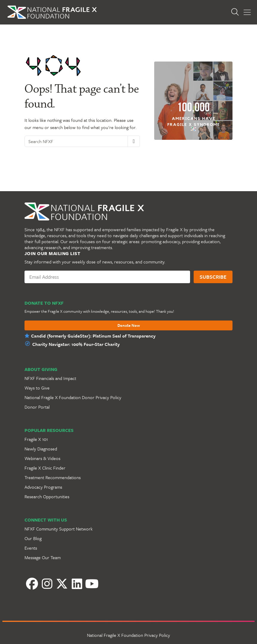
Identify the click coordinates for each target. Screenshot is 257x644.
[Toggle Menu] (247, 12)
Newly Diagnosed (41, 449)
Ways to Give (37, 388)
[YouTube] (92, 584)
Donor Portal (37, 407)
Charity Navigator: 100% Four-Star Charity (76, 344)
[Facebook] (32, 584)
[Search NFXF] (76, 141)
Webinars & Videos (42, 458)
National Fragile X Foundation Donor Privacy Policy (73, 397)
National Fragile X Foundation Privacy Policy (128, 635)
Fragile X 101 (36, 439)
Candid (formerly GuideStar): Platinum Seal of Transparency (93, 336)
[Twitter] (62, 584)
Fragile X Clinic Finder (45, 468)
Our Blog (33, 538)
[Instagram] (47, 584)
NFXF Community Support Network (59, 529)
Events (31, 548)
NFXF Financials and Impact (50, 378)
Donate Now (129, 326)
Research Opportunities (47, 496)
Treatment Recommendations (53, 477)
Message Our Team (43, 557)
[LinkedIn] (77, 584)
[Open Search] (235, 12)
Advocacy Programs (43, 487)
